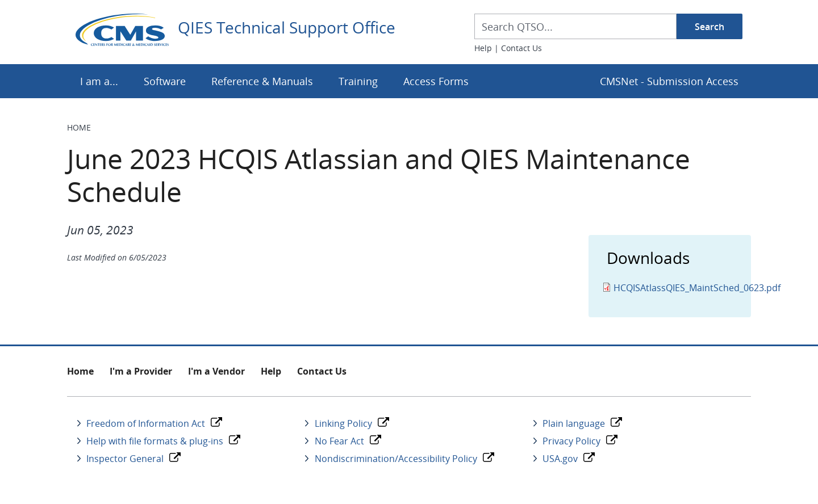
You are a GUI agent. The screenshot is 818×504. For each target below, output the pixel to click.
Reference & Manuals (262, 81)
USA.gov (560, 459)
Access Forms (436, 81)
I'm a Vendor (216, 371)
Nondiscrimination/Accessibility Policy (396, 459)
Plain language (574, 423)
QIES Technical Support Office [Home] (287, 28)
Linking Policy (343, 423)
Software (165, 81)
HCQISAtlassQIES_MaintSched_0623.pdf (697, 288)
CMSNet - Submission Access (669, 81)
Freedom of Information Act (146, 423)
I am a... (99, 81)
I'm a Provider (141, 371)
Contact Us (521, 48)
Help (483, 48)
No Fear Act (339, 441)
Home (79, 127)
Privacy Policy (571, 441)
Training (358, 81)
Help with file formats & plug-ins (155, 441)
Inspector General (125, 459)
